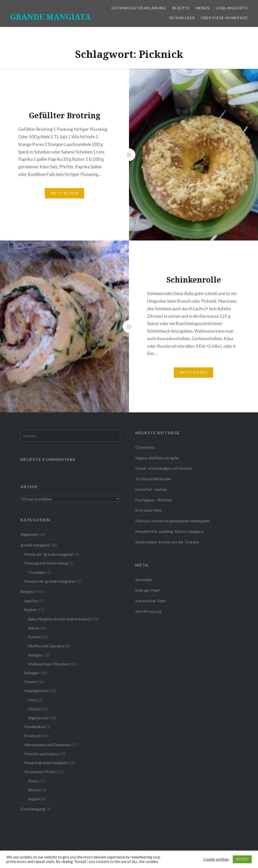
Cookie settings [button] (216, 859)
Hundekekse (35, 727)
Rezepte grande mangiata (46, 763)
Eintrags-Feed (147, 590)
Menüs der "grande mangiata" (49, 554)
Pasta (33, 781)
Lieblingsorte (232, 8)
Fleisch (34, 709)
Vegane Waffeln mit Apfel (157, 458)
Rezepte (181, 8)
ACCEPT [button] (242, 859)
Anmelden (144, 580)
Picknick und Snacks (41, 754)
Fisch (32, 700)
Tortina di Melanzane (153, 479)
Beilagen (32, 673)
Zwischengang (33, 809)
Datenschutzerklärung (139, 8)
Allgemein (29, 534)
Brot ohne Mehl (148, 510)
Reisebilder (182, 18)
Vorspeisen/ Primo (40, 772)
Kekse (33, 628)
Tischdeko (37, 572)
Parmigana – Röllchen (154, 500)
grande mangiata (35, 545)
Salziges (35, 655)
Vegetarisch (38, 718)
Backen (30, 610)
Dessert (31, 682)
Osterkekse (145, 447)
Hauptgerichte (36, 691)
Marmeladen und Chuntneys (48, 745)
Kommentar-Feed (150, 601)
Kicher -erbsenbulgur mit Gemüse (164, 468)
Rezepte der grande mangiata (49, 581)
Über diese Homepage (224, 18)
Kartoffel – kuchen (151, 489)
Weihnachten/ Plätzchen (49, 664)
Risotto (34, 790)
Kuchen (34, 637)
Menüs (203, 8)
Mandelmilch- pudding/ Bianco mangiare (169, 531)
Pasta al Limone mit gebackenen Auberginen (173, 521)
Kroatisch (33, 736)
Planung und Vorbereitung (46, 563)
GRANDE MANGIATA (50, 17)
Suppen (34, 799)
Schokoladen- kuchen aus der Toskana (167, 542)
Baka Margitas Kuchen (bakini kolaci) (59, 619)
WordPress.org (148, 611)
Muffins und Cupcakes (46, 646)
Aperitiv (31, 601)
